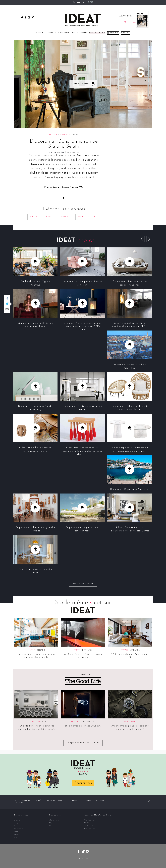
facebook (25, 17)
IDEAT (90, 2)
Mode (44, 722)
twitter (22, 17)
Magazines (53, 823)
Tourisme (82, 33)
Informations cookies (58, 801)
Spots (16, 832)
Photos (16, 837)
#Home (49, 217)
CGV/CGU (40, 801)
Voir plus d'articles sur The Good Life (83, 743)
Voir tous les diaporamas (83, 584)
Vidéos (126, 33)
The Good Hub (89, 826)
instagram (29, 17)
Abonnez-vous (83, 783)
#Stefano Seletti (86, 217)
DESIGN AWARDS (97, 33)
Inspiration (65, 135)
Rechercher (33, 17)
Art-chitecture (66, 33)
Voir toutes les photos (80, 84)
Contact (88, 801)
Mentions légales (24, 801)
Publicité (76, 801)
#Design (34, 217)
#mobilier (65, 217)
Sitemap (19, 803)
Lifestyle (51, 33)
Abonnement (102, 801)
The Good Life (78, 2)
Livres (51, 826)
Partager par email (7, 309)
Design (40, 33)
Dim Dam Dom (90, 829)
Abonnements (54, 820)
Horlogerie (89, 722)
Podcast (114, 33)
